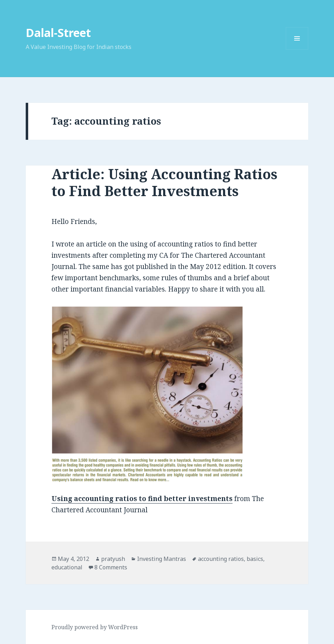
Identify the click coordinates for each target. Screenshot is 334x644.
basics (255, 559)
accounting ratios (221, 559)
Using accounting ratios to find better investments (142, 499)
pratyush (113, 559)
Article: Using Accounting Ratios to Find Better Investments (164, 182)
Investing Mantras (162, 559)
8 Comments (111, 567)
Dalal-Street (58, 33)
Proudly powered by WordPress (95, 627)
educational (67, 567)
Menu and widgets (297, 49)
